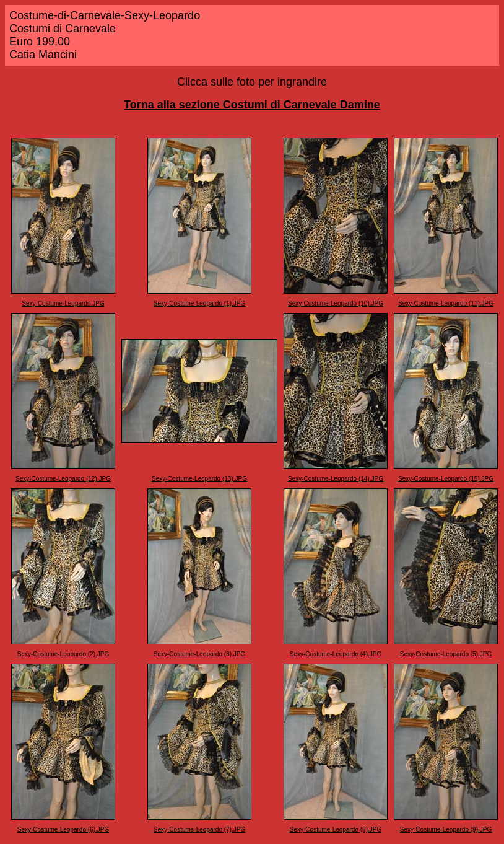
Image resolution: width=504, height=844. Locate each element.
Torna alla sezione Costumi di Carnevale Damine (252, 105)
